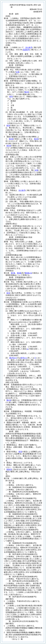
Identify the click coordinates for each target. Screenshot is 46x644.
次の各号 (29, 47)
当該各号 (26, 50)
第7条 (13, 273)
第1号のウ (13, 358)
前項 (8, 125)
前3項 (9, 146)
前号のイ (24, 358)
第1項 (9, 400)
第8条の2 (28, 273)
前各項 (9, 469)
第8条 (19, 273)
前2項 (11, 139)
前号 (11, 97)
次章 (36, 170)
